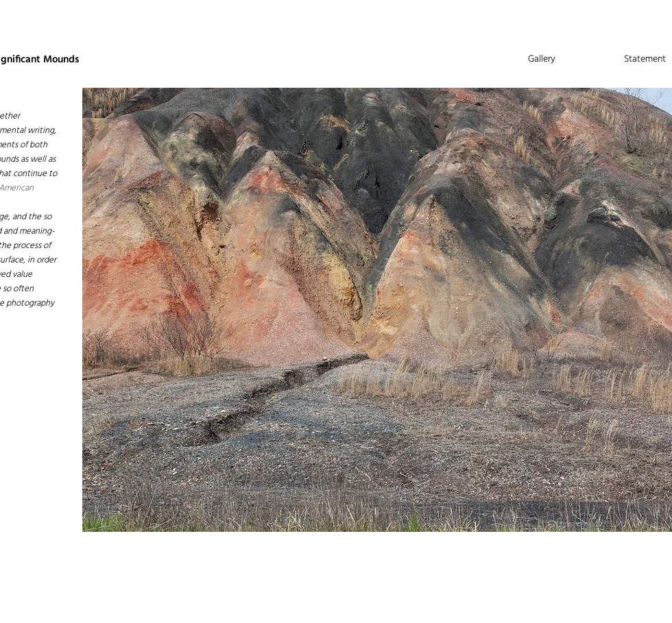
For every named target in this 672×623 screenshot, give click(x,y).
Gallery (542, 59)
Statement (645, 59)
